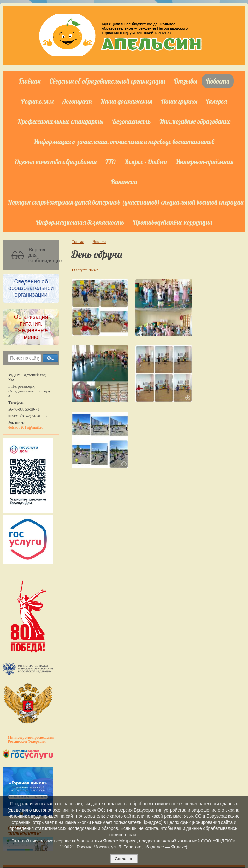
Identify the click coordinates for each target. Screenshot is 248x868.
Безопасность (131, 121)
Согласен (124, 859)
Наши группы (179, 101)
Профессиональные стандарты (61, 121)
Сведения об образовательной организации (107, 81)
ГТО (110, 162)
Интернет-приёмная (205, 162)
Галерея (216, 101)
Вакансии (124, 182)
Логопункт (77, 101)
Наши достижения (127, 101)
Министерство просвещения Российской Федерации (31, 739)
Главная (30, 81)
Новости (218, 81)
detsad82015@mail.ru (26, 427)
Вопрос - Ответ (146, 162)
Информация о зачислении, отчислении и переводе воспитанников (124, 142)
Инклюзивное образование (195, 121)
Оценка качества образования (56, 162)
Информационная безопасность (80, 222)
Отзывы (186, 81)
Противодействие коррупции (173, 222)
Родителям (37, 101)
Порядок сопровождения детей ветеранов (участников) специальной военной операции (126, 202)
